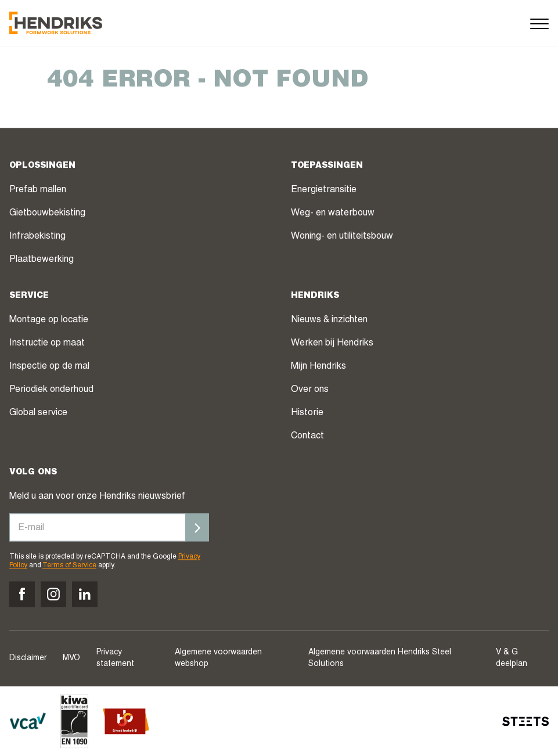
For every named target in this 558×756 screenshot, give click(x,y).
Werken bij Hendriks (332, 344)
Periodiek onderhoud (51, 391)
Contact (307, 437)
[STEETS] (525, 721)
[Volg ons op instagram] (53, 594)
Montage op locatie (49, 321)
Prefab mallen (38, 191)
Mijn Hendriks (318, 368)
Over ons (310, 391)
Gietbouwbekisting (47, 214)
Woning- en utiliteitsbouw (342, 237)
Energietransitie (324, 191)
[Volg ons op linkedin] (85, 594)
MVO (71, 658)
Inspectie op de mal (49, 368)
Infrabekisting (37, 237)
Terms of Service (69, 566)
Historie (307, 414)
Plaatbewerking (42, 261)
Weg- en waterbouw (333, 214)
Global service (38, 414)
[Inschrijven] (197, 528)
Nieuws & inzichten (329, 321)
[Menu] (539, 23)
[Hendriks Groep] (56, 23)
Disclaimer (28, 658)
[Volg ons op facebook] (22, 594)
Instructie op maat (47, 344)
